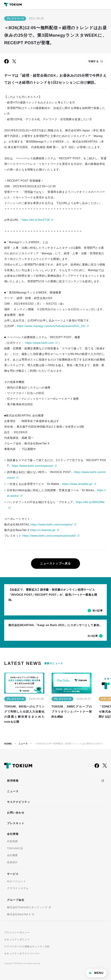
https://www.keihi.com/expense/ (33, 466)
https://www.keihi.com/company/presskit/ (49, 536)
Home (8, 744)
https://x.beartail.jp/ (43, 530)
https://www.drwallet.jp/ (77, 484)
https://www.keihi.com (40, 343)
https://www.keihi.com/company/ (52, 525)
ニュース (23, 744)
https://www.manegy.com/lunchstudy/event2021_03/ (51, 326)
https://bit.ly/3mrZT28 (36, 220)
